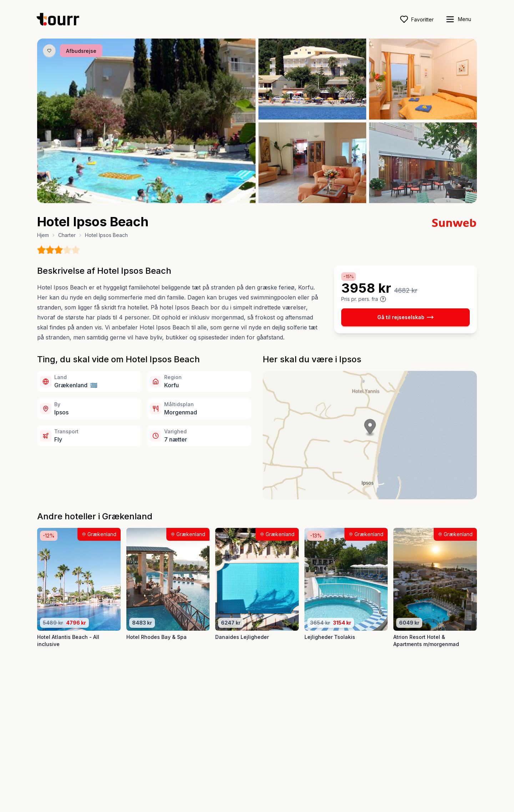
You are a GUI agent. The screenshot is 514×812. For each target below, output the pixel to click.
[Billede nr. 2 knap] (140, 198)
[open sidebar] (458, 19)
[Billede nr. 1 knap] (133, 198)
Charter (67, 235)
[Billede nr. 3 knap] (147, 198)
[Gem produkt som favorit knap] (49, 51)
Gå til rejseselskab (405, 317)
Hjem (43, 235)
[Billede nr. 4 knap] (153, 198)
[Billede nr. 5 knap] (160, 198)
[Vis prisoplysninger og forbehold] (383, 299)
